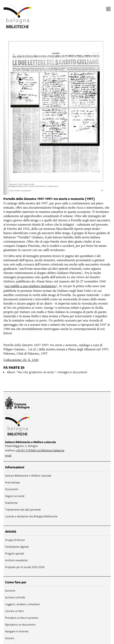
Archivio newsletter (17, 560)
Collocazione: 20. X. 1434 (21, 360)
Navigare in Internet (17, 631)
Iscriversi (10, 591)
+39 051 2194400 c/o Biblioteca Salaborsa (40, 450)
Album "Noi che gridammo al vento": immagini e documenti (47, 372)
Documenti (12, 489)
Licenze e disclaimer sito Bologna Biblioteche (31, 516)
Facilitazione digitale (17, 547)
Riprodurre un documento (20, 624)
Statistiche (11, 503)
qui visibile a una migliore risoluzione (30, 286)
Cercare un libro (15, 611)
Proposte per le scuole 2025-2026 (25, 567)
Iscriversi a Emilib (15, 597)
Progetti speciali (15, 553)
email (8, 455)
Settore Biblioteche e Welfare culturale (28, 476)
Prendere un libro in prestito (22, 618)
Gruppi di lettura (15, 540)
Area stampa (12, 482)
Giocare (10, 638)
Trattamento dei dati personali (23, 509)
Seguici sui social (15, 496)
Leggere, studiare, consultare (22, 604)
